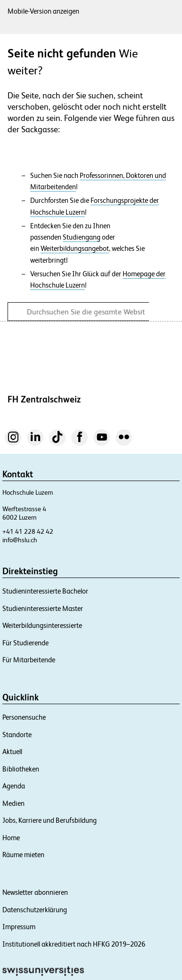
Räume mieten (23, 855)
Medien (13, 803)
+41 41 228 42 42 (28, 531)
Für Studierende (25, 643)
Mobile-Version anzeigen (43, 11)
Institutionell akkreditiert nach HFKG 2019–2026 (74, 944)
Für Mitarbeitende (29, 660)
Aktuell (12, 751)
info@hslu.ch (20, 540)
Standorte (17, 735)
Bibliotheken (21, 769)
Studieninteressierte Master (43, 608)
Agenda (14, 786)
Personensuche (24, 717)
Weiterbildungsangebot (75, 249)
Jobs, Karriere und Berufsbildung (50, 820)
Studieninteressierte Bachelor (45, 591)
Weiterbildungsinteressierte (42, 625)
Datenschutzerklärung (35, 910)
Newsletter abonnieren (35, 892)
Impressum (19, 927)
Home (11, 838)
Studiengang (82, 237)
